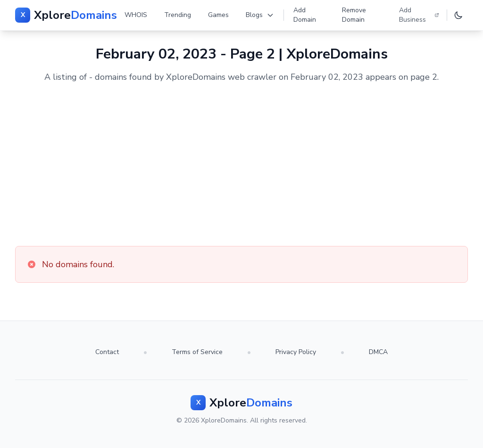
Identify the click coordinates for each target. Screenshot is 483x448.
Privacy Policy (296, 352)
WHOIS (136, 15)
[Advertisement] (241, 165)
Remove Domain (354, 15)
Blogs (260, 15)
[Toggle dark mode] (458, 15)
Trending (178, 15)
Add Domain (305, 15)
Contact (107, 352)
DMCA (378, 352)
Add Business (419, 15)
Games (218, 15)
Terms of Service (197, 352)
